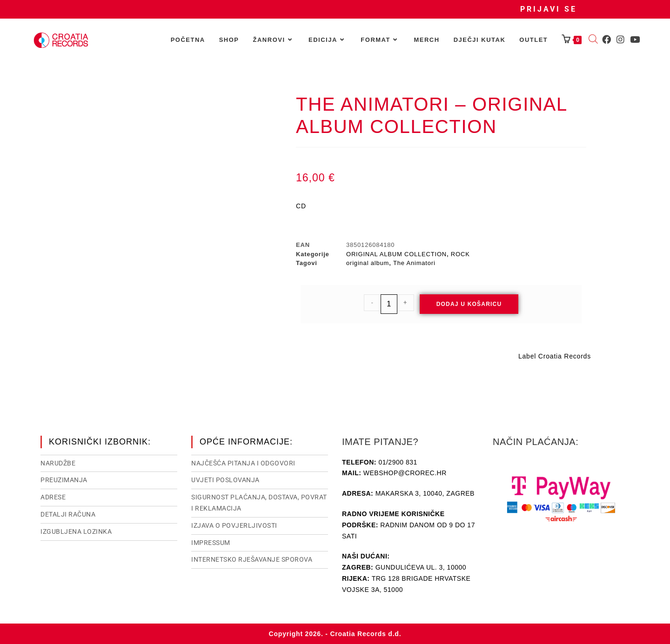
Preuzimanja (64, 480)
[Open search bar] (593, 40)
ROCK (460, 254)
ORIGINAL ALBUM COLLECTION (396, 254)
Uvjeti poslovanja (225, 480)
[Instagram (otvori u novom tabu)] (620, 40)
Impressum (211, 543)
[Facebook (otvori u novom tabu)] (606, 40)
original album (368, 263)
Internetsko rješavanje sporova (252, 559)
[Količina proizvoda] (389, 304)
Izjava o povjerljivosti (234, 525)
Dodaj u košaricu (469, 304)
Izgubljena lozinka (76, 531)
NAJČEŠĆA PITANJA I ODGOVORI (243, 463)
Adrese (53, 497)
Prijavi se (549, 9)
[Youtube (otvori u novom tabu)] (635, 40)
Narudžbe (58, 463)
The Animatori (414, 263)
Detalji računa (68, 514)
